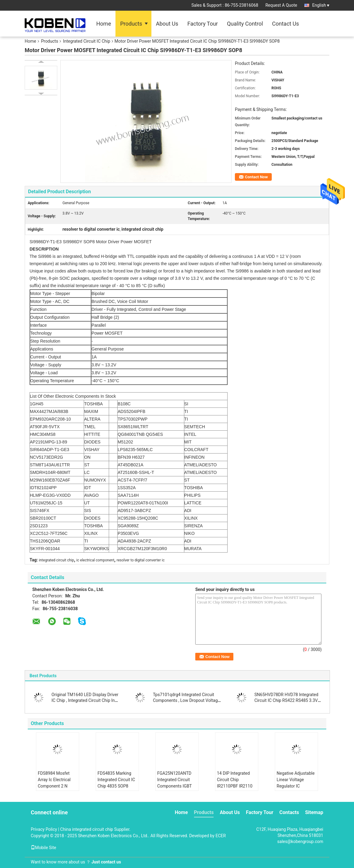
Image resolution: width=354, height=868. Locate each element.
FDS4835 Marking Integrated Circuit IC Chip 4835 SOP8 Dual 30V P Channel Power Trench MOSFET (116, 789)
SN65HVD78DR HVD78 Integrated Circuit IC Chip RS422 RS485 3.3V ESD (286, 700)
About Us (167, 24)
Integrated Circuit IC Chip (87, 41)
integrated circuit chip (57, 560)
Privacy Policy (44, 829)
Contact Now (256, 177)
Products (131, 24)
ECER (221, 836)
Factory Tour (203, 24)
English (321, 5)
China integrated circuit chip (87, 829)
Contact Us (285, 24)
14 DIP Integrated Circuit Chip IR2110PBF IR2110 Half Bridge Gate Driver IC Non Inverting (235, 789)
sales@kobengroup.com (300, 841)
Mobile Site (44, 848)
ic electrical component (96, 560)
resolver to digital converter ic (141, 560)
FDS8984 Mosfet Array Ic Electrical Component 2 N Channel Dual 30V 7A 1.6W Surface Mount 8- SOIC (55, 789)
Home (104, 24)
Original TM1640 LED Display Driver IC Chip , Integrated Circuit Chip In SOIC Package (85, 700)
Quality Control (245, 24)
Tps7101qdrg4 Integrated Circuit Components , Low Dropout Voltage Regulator (186, 700)
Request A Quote (281, 5)
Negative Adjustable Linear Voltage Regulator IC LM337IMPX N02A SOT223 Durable (296, 786)
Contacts (289, 812)
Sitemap (314, 812)
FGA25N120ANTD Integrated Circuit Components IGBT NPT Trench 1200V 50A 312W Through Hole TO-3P (175, 789)
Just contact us (106, 862)
